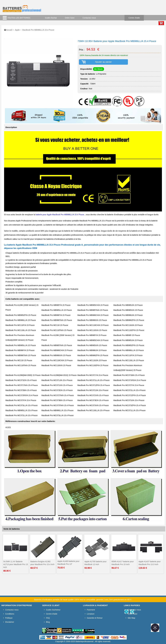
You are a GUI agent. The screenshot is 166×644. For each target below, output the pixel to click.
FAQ (48, 618)
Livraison (91, 614)
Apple (17, 30)
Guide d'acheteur (53, 610)
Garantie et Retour (95, 618)
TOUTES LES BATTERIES (19, 18)
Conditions (10, 614)
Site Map (131, 618)
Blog (48, 622)
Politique (9, 618)
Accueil (9, 30)
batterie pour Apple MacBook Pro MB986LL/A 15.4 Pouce (60, 215)
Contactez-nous (89, 18)
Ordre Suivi (70, 18)
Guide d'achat (51, 18)
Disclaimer (10, 622)
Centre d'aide (134, 18)
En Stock (99, 69)
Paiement (91, 610)
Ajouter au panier (103, 62)
